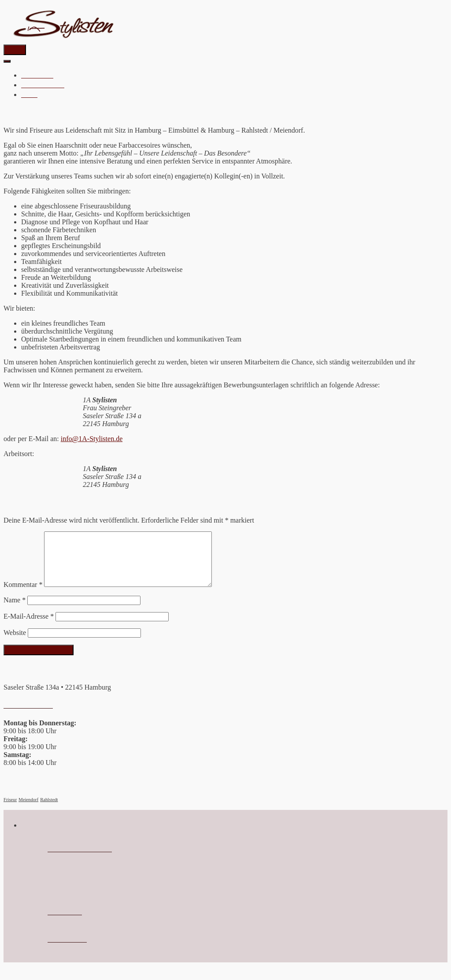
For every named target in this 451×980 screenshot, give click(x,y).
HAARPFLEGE (43, 85)
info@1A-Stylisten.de (92, 439)
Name (15, 611)
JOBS (29, 94)
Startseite (37, 75)
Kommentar (23, 595)
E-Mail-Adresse (29, 627)
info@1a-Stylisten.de (80, 860)
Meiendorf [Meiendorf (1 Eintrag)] (28, 810)
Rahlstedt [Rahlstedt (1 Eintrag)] (49, 810)
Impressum (65, 923)
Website (15, 643)
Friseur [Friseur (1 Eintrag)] (10, 810)
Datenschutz (67, 950)
